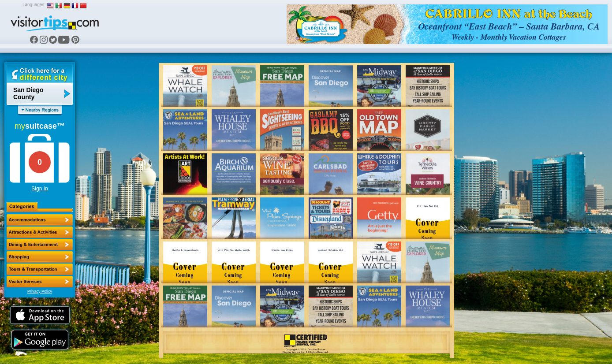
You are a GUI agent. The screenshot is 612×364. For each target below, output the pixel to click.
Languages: (34, 5)
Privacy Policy (40, 291)
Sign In (39, 189)
